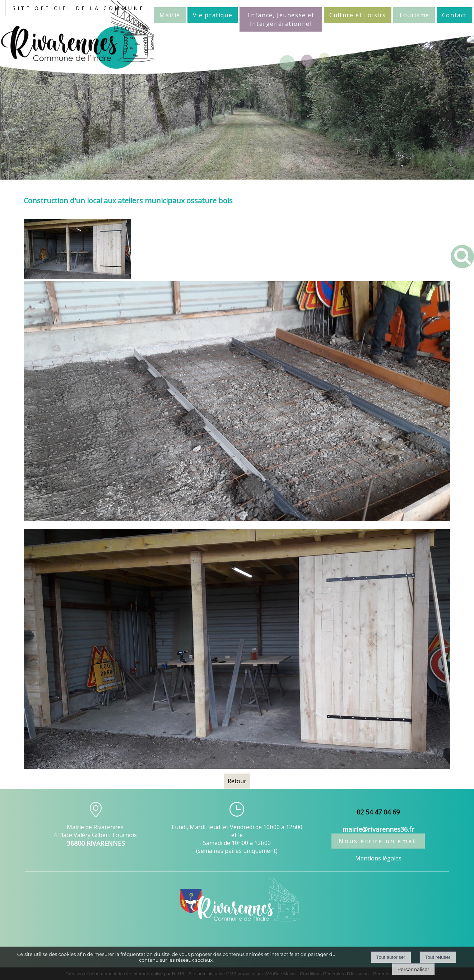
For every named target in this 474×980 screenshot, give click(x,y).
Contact (454, 15)
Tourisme (414, 15)
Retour (237, 781)
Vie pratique (213, 15)
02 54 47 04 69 (378, 812)
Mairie (170, 15)
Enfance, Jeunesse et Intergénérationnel (281, 19)
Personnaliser (413, 969)
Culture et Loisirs (358, 15)
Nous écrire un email (378, 841)
